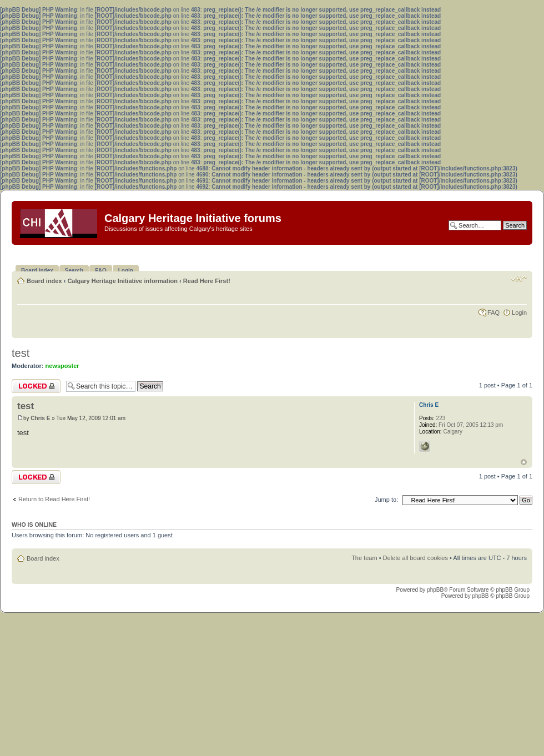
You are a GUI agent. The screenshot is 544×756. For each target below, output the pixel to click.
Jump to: (386, 500)
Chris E (40, 418)
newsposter (62, 366)
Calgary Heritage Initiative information (122, 281)
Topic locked (36, 386)
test (21, 353)
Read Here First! (207, 281)
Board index (44, 281)
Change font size (519, 279)
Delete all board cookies (415, 558)
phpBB (435, 590)
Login (519, 313)
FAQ (493, 313)
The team (364, 558)
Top (524, 462)
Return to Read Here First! (54, 499)
